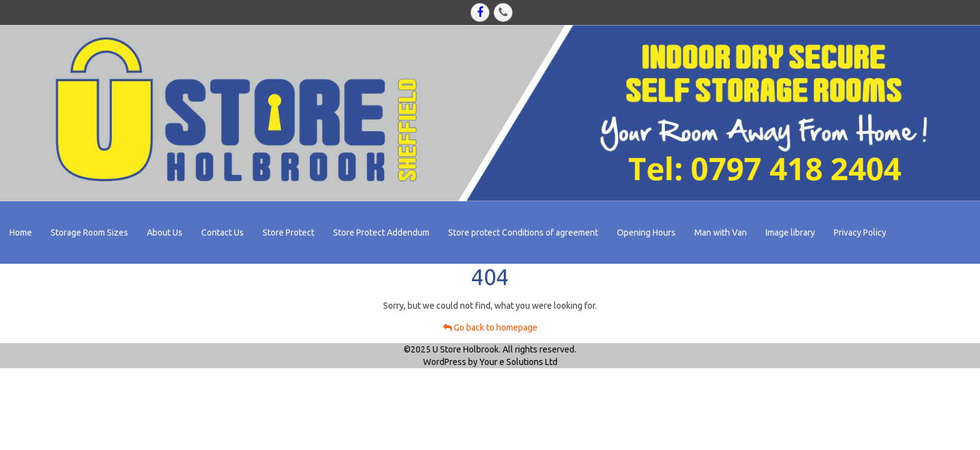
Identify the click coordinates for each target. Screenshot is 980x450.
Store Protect (288, 232)
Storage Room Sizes (89, 232)
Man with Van (721, 232)
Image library (790, 232)
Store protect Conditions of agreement (523, 232)
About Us (165, 232)
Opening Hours (646, 232)
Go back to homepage (490, 327)
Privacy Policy (860, 232)
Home (21, 232)
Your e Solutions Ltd (518, 362)
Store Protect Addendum (381, 232)
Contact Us (222, 232)
